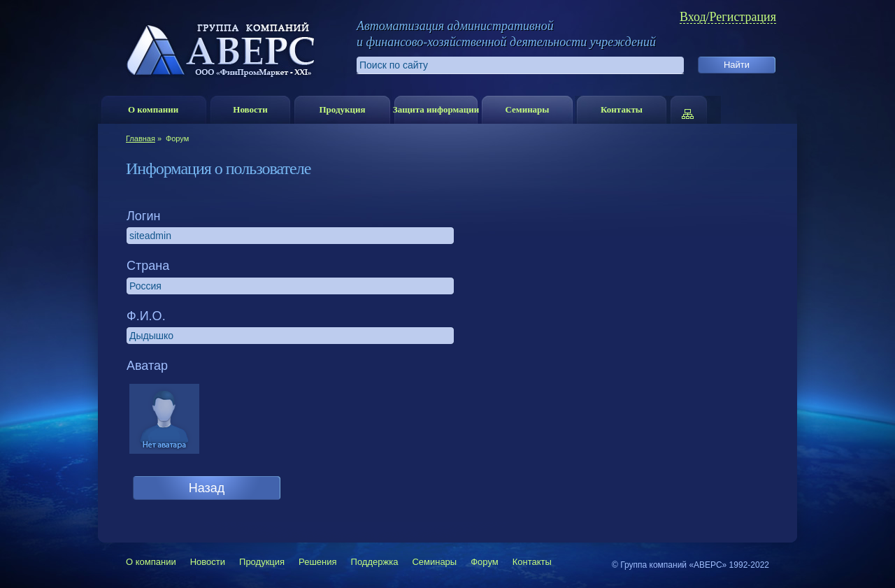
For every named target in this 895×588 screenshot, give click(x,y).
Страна (148, 266)
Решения (317, 562)
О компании (153, 109)
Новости (250, 109)
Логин (143, 216)
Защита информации (436, 109)
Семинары (527, 109)
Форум (485, 562)
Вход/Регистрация (728, 17)
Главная (141, 138)
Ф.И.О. (146, 316)
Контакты (622, 109)
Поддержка (375, 562)
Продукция (342, 109)
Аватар (147, 366)
